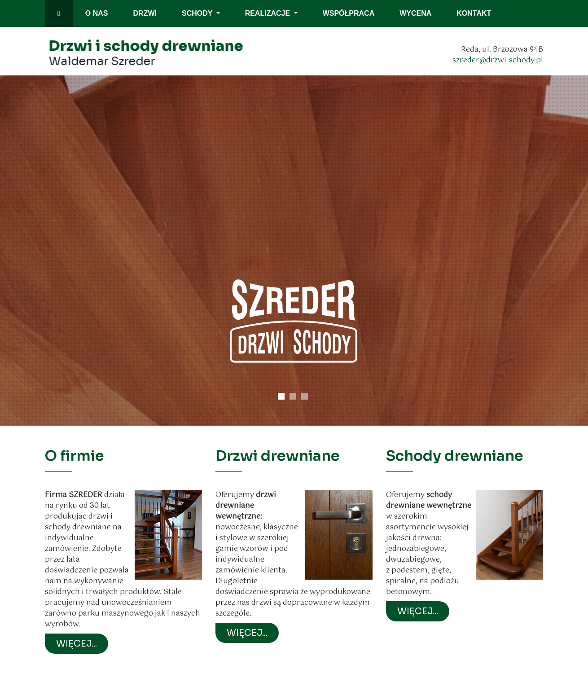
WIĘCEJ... (77, 644)
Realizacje (269, 13)
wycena (415, 13)
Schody (198, 13)
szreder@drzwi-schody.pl (500, 60)
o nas (97, 13)
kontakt (474, 13)
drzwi (145, 13)
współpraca (349, 13)
